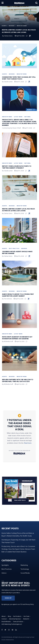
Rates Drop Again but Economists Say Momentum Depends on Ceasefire (17, 338)
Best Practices (14, 249)
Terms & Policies (18, 622)
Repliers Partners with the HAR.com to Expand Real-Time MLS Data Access (18, 381)
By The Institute (7, 299)
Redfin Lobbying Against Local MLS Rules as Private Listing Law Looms (18, 210)
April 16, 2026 (20, 36)
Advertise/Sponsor (15, 619)
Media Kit (26, 619)
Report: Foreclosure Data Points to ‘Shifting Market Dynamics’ (17, 167)
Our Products (17, 616)
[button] (8, 598)
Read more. (28, 443)
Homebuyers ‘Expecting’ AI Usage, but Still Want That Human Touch (19, 78)
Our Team (26, 616)
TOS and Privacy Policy (27, 604)
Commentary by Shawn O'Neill (11, 128)
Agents (4, 26)
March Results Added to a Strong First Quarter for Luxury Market (18, 295)
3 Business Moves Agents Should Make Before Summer (17, 253)
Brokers (12, 26)
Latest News (18, 117)
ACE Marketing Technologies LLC (12, 624)
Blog (9, 616)
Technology (25, 569)
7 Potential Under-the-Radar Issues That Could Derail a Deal (19, 425)
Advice (4, 573)
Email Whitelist (6, 622)
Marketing (24, 565)
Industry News (22, 26)
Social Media (25, 573)
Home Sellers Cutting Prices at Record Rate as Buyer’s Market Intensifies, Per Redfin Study (18, 535)
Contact (4, 619)
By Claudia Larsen (7, 82)
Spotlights (5, 565)
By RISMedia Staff (8, 342)
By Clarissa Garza (8, 36)
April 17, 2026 (19, 82)
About (4, 616)
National (28, 117)
